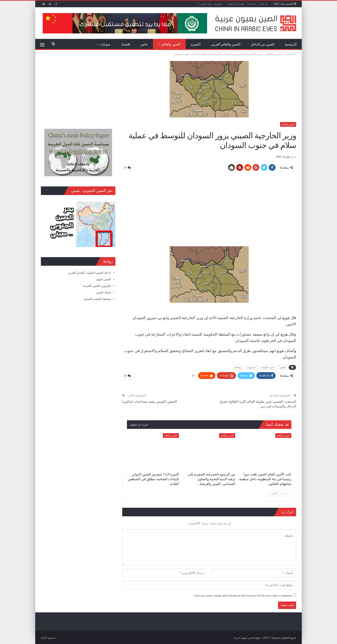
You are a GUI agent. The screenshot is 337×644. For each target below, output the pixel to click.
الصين (283, 367)
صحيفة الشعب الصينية (97, 299)
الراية (44, 637)
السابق (285, 493)
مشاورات (251, 367)
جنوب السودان (268, 367)
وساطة (238, 367)
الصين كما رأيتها (236, 4)
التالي (273, 493)
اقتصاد (125, 44)
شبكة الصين (103, 292)
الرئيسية (291, 44)
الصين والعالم (171, 44)
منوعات (105, 44)
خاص (144, 44)
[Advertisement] (209, 207)
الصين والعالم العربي (226, 44)
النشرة (196, 44)
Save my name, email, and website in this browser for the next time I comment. (243, 595)
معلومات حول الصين (211, 4)
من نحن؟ (263, 4)
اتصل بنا (251, 4)
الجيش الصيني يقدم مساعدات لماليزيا (150, 401)
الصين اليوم (104, 279)
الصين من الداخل (263, 44)
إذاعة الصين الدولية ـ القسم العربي (89, 273)
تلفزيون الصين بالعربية (97, 286)
